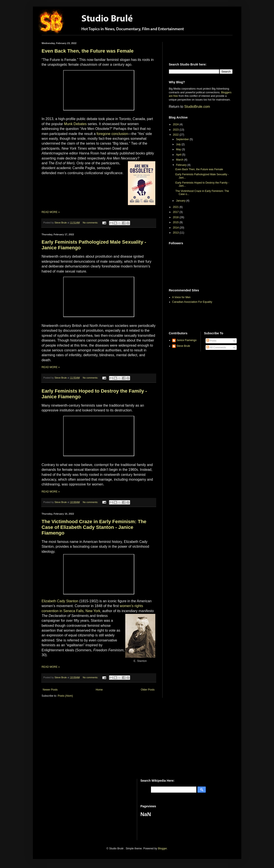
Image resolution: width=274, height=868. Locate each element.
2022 (176, 135)
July (179, 144)
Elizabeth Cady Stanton (60, 601)
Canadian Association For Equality (192, 302)
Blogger (162, 849)
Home (99, 690)
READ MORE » (51, 212)
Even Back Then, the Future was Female (88, 51)
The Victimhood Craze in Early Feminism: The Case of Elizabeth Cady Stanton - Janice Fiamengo (94, 527)
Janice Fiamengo (187, 340)
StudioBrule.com (197, 107)
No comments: (91, 223)
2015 (176, 222)
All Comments (216, 347)
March (180, 160)
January (181, 201)
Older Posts (148, 690)
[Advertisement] (195, 48)
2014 (176, 228)
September (183, 139)
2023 (176, 130)
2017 (176, 212)
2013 (176, 233)
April (179, 155)
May (179, 149)
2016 (176, 217)
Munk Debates (75, 124)
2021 (176, 207)
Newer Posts (50, 690)
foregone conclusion (112, 134)
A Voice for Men (181, 297)
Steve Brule (183, 346)
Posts (211, 341)
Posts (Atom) (65, 696)
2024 (176, 124)
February (182, 165)
